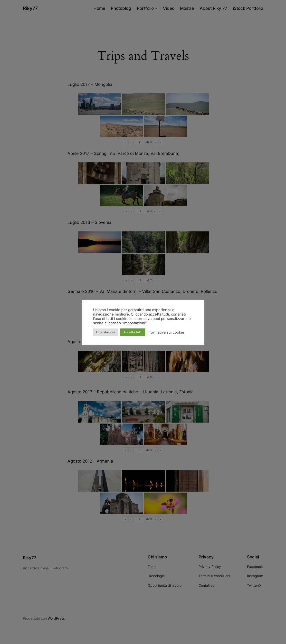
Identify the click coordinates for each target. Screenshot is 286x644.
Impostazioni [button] (105, 332)
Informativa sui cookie (165, 332)
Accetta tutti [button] (133, 332)
